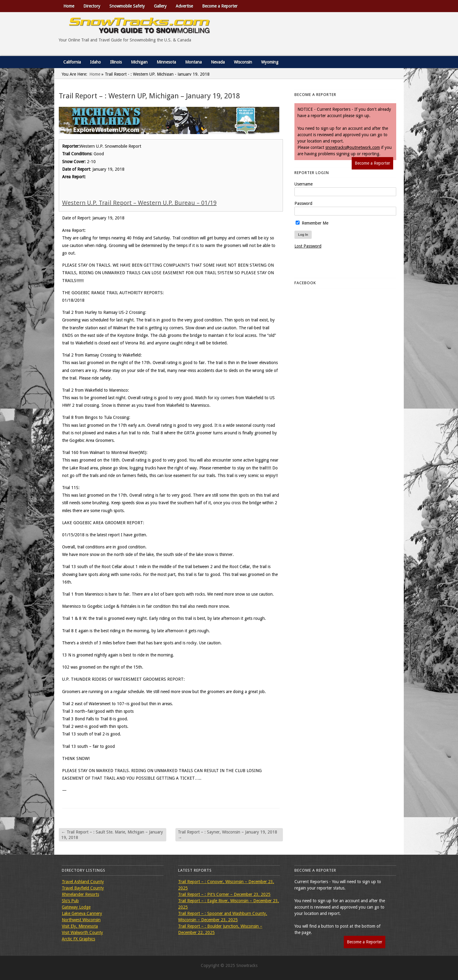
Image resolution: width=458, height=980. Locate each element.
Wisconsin (243, 62)
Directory (92, 6)
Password (303, 203)
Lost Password (308, 246)
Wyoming (270, 62)
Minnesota (166, 62)
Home (69, 6)
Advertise (184, 6)
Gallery (160, 6)
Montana (193, 62)
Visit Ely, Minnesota (80, 926)
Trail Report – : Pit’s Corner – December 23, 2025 (224, 894)
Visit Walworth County (82, 932)
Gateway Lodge (76, 907)
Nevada (218, 62)
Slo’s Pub (70, 901)
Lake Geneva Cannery (82, 913)
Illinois (116, 62)
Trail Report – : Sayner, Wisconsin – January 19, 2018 (227, 835)
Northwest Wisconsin (81, 920)
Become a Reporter (220, 6)
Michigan (139, 62)
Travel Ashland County (83, 882)
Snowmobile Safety (127, 6)
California (72, 62)
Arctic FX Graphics (78, 939)
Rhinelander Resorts (80, 894)
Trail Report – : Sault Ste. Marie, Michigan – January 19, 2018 (112, 835)
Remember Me (312, 223)
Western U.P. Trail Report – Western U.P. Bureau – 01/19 (139, 203)
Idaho (95, 62)
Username (304, 184)
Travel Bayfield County (83, 888)
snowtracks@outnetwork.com (353, 147)
